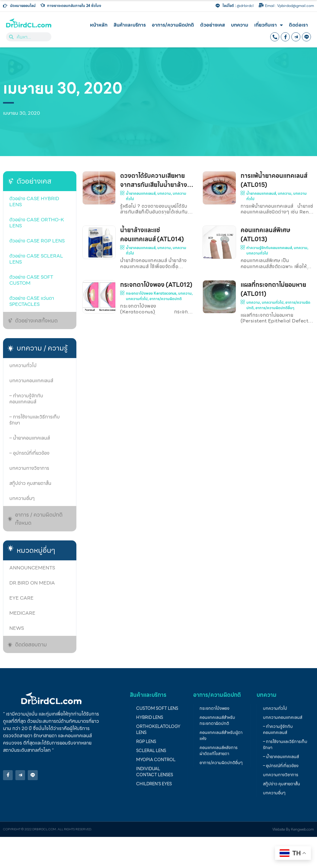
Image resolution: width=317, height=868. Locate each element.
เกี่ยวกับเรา (269, 25)
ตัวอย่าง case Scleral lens (36, 259)
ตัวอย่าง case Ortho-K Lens (37, 223)
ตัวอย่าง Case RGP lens (37, 241)
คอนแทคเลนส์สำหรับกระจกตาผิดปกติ (217, 720)
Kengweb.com (303, 829)
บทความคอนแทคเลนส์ (31, 381)
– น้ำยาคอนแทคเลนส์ (30, 438)
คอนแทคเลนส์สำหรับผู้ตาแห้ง (221, 735)
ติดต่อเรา (298, 25)
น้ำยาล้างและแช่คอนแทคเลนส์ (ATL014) (152, 235)
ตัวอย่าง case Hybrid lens (34, 202)
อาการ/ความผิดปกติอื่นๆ (275, 308)
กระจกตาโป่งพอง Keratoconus (151, 293)
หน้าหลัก (99, 25)
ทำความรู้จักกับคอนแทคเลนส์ (269, 248)
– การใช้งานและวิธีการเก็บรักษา (35, 420)
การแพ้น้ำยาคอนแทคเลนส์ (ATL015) (274, 180)
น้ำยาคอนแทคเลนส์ (141, 193)
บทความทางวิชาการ (29, 468)
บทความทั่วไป (23, 365)
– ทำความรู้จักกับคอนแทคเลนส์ (26, 399)
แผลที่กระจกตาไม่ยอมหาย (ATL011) (273, 289)
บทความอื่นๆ (22, 498)
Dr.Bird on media (32, 583)
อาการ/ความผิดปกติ (173, 25)
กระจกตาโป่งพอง (215, 708)
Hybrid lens (150, 717)
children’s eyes (154, 784)
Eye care (21, 598)
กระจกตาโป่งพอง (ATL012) (156, 285)
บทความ (240, 25)
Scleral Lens (151, 751)
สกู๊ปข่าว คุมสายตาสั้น (30, 483)
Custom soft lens (157, 708)
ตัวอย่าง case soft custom (31, 280)
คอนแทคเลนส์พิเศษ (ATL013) (265, 235)
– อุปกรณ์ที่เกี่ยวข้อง (29, 453)
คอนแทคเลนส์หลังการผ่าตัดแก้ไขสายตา (219, 751)
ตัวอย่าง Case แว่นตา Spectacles (32, 301)
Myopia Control (156, 760)
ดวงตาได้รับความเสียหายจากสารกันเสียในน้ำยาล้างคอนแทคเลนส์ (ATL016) (154, 185)
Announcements (32, 568)
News (17, 628)
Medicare (22, 613)
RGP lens (146, 741)
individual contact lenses (155, 772)
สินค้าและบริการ (130, 25)
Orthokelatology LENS (158, 729)
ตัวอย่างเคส (213, 25)
